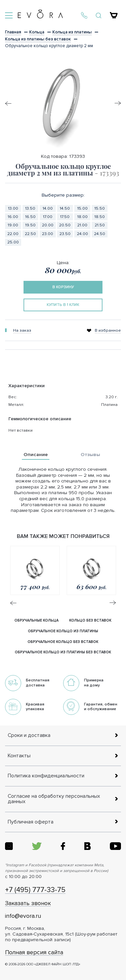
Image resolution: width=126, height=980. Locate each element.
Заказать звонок (28, 904)
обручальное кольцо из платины (63, 631)
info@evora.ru (23, 916)
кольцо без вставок (90, 620)
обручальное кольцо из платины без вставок (63, 652)
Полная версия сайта (34, 953)
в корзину (63, 287)
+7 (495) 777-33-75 (35, 890)
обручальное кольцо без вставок (63, 642)
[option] (63, 103)
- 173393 (107, 173)
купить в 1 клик (63, 305)
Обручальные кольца (36, 620)
